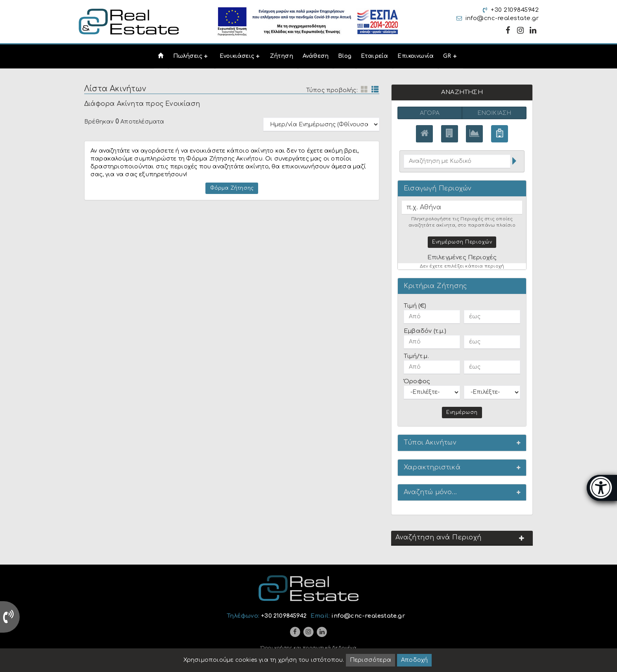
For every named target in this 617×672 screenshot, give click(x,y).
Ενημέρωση (462, 412)
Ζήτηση (282, 56)
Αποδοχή (414, 660)
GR (447, 56)
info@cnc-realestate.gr (502, 18)
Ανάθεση (316, 56)
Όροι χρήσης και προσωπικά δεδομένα (308, 648)
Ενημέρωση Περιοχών (462, 242)
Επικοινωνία (416, 56)
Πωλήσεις (188, 56)
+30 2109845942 (515, 10)
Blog (345, 56)
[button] (462, 442)
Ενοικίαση (494, 113)
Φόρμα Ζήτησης (232, 188)
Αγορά (430, 113)
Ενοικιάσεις (237, 56)
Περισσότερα (370, 660)
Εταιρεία (374, 56)
